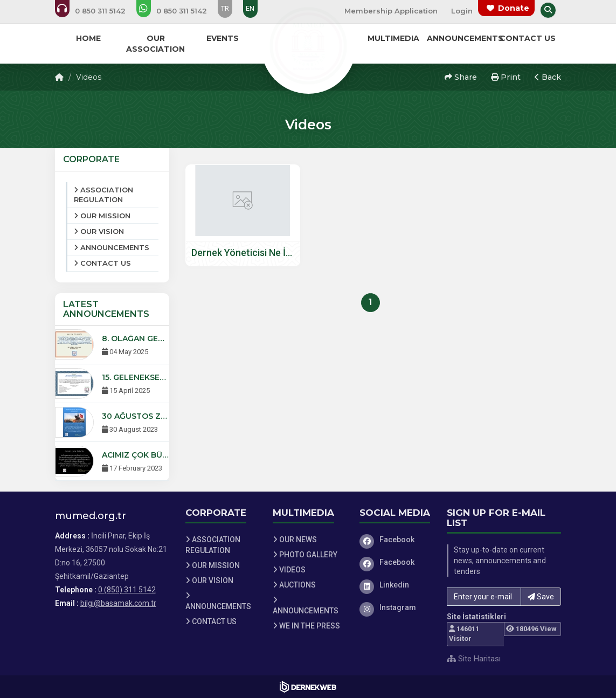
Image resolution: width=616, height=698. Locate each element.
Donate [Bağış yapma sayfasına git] (514, 8)
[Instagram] (395, 607)
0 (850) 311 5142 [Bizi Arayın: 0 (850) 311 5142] (127, 590)
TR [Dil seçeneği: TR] (225, 8)
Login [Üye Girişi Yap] (462, 11)
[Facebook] (395, 540)
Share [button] (461, 77)
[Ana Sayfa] (308, 45)
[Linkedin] (395, 585)
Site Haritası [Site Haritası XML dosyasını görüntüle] (474, 659)
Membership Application (391, 11)
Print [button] (506, 77)
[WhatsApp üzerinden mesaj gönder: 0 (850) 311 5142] (179, 11)
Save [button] (541, 597)
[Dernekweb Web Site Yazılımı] (308, 687)
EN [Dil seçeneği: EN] (250, 8)
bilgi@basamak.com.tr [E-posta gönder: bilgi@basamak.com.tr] (118, 603)
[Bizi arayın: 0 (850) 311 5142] (98, 11)
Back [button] (548, 77)
